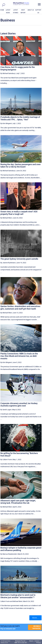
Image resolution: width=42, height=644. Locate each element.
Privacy (39, 643)
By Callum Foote (6, 460)
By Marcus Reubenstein (9, 554)
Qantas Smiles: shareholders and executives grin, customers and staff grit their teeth (20, 308)
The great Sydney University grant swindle (19, 259)
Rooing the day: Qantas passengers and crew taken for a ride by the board (20, 166)
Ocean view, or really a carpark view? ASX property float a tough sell (19, 213)
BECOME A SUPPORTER (36, 627)
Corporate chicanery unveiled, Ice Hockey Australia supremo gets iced (19, 405)
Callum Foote (5, 601)
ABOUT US (31, 10)
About (31, 641)
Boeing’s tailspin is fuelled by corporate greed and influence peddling (21, 549)
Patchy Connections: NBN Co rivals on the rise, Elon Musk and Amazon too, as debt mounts (19, 356)
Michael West (18, 601)
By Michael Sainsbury (8, 73)
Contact (37, 641)
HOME (2, 10)
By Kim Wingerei (6, 123)
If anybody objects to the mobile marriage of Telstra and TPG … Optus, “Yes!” (20, 118)
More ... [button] (35, 618)
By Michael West (6, 218)
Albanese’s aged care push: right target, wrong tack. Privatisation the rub (18, 502)
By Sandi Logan (6, 410)
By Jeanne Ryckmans (8, 263)
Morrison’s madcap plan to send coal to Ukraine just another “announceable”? (18, 596)
